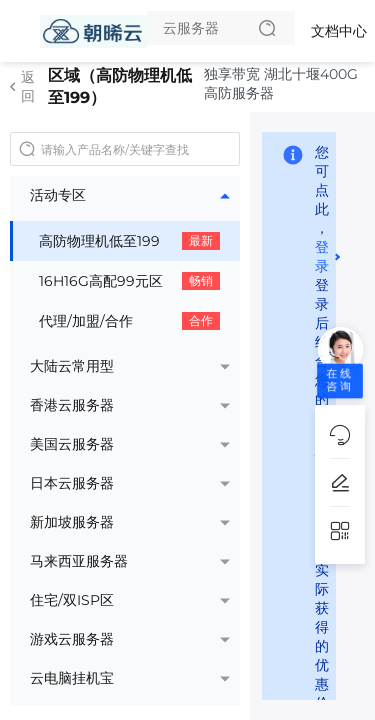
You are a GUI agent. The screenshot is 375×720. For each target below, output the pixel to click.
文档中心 (339, 31)
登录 (322, 256)
